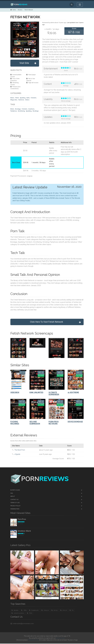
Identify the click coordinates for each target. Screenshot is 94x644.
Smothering (21, 111)
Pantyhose (14, 111)
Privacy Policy (15, 506)
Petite (30, 614)
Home (13, 10)
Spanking (23, 98)
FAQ (12, 494)
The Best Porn (20, 450)
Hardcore (21, 100)
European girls (34, 611)
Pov (72, 611)
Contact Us (14, 500)
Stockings (36, 111)
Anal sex (64, 611)
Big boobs (15, 611)
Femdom (34, 98)
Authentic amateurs (18, 614)
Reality (20, 524)
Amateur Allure (24, 531)
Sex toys (55, 611)
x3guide (17, 455)
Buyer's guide (15, 490)
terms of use (60, 638)
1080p (24, 611)
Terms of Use (15, 503)
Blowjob (21, 536)
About (13, 497)
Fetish (17, 98)
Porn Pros (22, 520)
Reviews (20, 10)
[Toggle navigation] (80, 5)
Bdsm (12, 98)
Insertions (31, 109)
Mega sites (14, 100)
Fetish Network (29, 10)
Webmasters (15, 509)
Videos (27, 100)
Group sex (45, 611)
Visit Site (28, 63)
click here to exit (33, 640)
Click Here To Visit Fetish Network (55, 322)
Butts (28, 98)
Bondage (18, 109)
